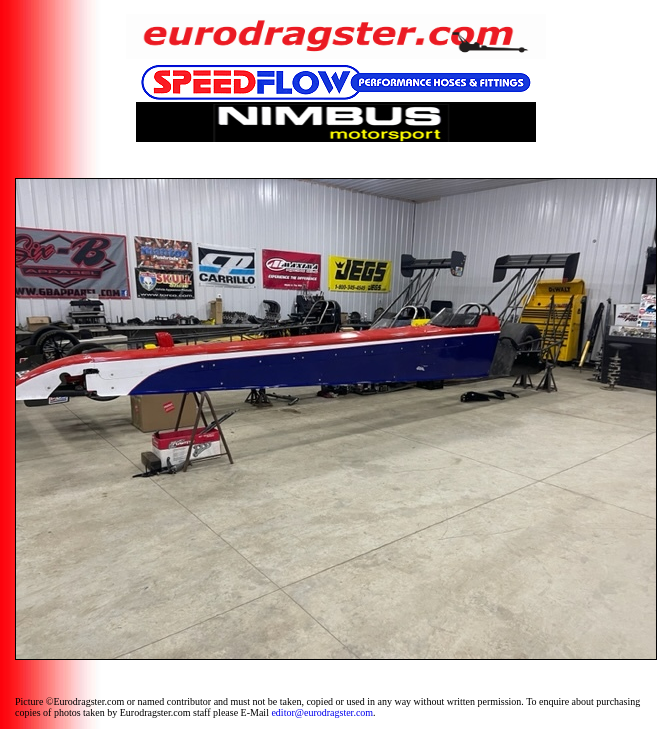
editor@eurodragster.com (322, 712)
